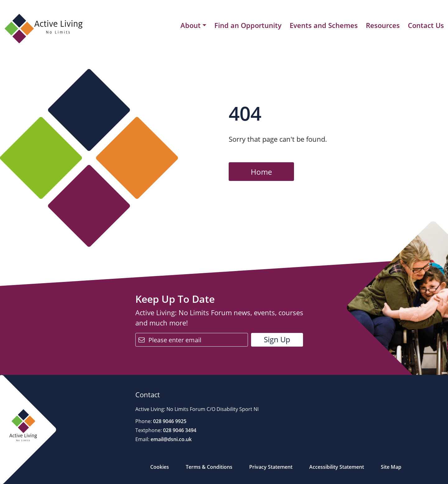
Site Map (391, 467)
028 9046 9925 (169, 421)
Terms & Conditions (209, 467)
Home (261, 172)
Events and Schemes (324, 25)
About (191, 25)
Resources (383, 25)
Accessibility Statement (337, 467)
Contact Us (426, 25)
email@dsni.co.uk (170, 439)
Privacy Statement (271, 467)
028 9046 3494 (179, 430)
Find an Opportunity (248, 25)
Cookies (160, 467)
